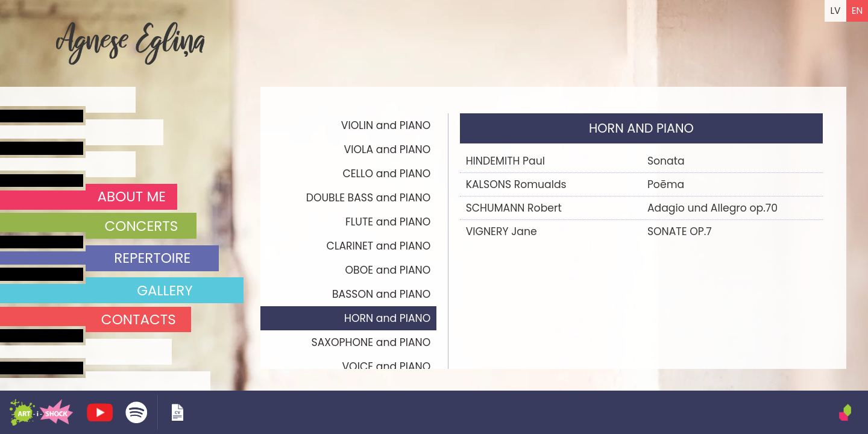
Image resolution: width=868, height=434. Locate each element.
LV (835, 11)
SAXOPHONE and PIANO (371, 342)
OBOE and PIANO (388, 270)
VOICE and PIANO (386, 366)
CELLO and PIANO (386, 174)
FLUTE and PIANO (388, 222)
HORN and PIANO (387, 318)
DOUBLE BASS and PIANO (369, 198)
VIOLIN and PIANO (386, 125)
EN (857, 11)
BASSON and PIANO (381, 294)
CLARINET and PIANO (379, 246)
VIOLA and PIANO (388, 149)
